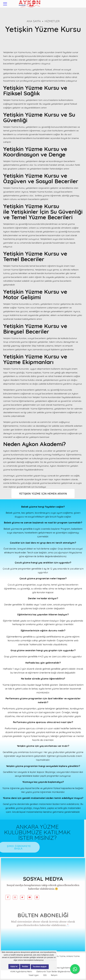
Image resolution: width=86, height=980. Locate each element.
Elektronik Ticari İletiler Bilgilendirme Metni (56, 972)
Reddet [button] (25, 967)
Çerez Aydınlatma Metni (65, 968)
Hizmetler (52, 21)
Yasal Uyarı (34, 976)
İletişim (54, 976)
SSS (45, 976)
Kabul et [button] (14, 967)
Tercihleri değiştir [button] (40, 967)
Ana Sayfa (34, 21)
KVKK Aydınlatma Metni (21, 972)
